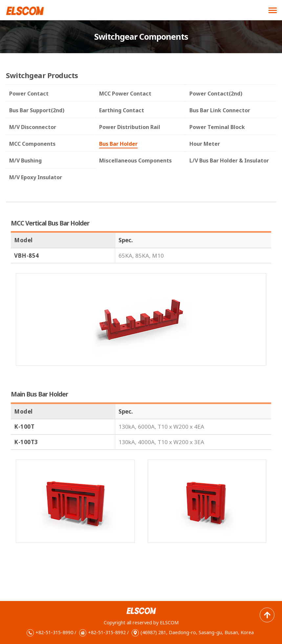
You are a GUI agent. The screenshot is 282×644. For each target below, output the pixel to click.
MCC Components (32, 144)
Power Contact (29, 94)
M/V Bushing (25, 161)
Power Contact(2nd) (216, 94)
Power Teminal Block (217, 127)
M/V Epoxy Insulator (36, 177)
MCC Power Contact (125, 94)
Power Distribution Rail (130, 127)
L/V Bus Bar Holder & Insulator (229, 161)
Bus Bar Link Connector (220, 110)
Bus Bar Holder (118, 144)
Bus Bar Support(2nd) (37, 110)
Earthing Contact (122, 110)
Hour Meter (205, 144)
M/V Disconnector (33, 127)
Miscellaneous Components (135, 161)
